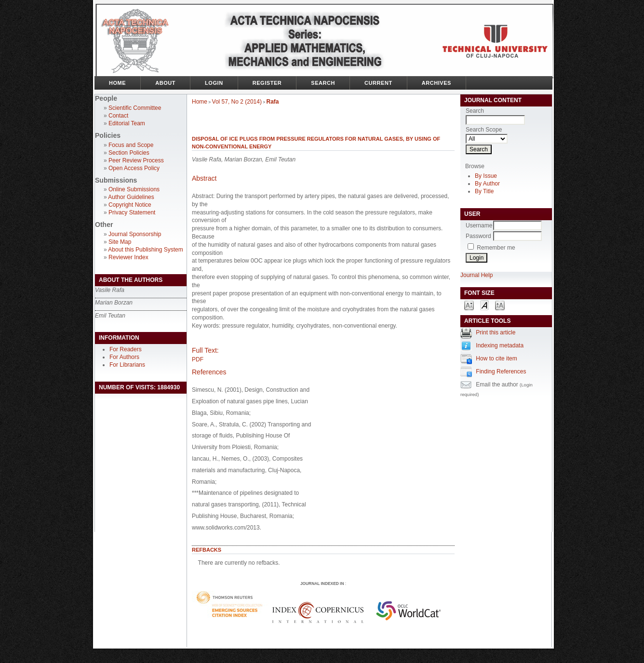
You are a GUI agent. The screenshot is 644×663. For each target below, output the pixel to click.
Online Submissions (134, 189)
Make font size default (484, 305)
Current (378, 83)
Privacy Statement (132, 212)
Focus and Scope (131, 145)
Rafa (273, 102)
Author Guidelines (131, 197)
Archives (436, 83)
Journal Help (476, 275)
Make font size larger (500, 305)
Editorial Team (127, 123)
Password (478, 236)
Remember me (496, 248)
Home (117, 83)
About (165, 83)
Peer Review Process (136, 160)
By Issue (486, 176)
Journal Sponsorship (135, 234)
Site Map (120, 242)
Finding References (501, 371)
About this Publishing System (145, 250)
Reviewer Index (128, 257)
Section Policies (129, 153)
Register (267, 83)
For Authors (124, 357)
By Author (487, 184)
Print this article (496, 332)
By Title (484, 191)
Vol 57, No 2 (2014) (237, 102)
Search (323, 83)
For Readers (126, 349)
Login (214, 83)
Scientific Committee (135, 108)
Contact (118, 116)
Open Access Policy (134, 168)
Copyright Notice (130, 205)
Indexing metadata (500, 345)
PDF (198, 359)
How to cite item (496, 358)
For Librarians (127, 365)
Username (479, 225)
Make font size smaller (469, 305)
